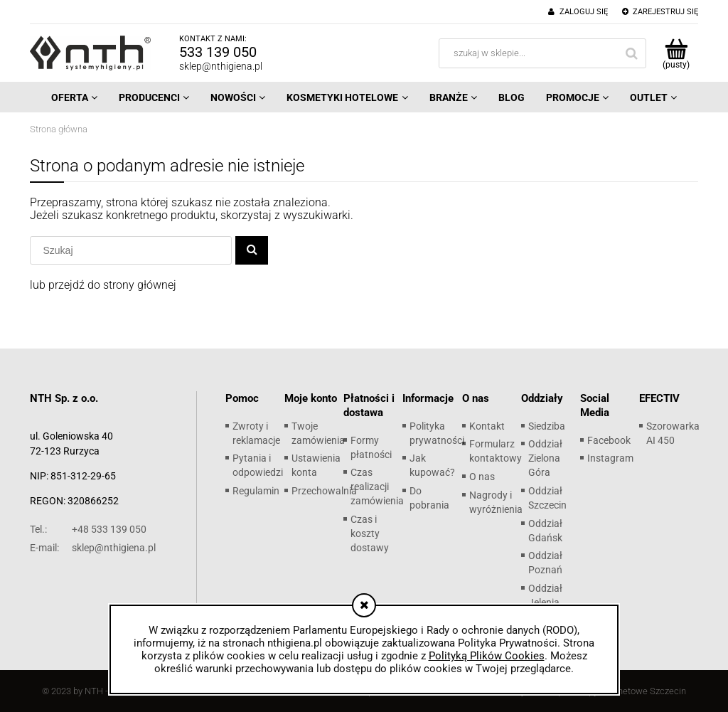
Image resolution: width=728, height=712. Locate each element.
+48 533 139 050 (88, 529)
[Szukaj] (252, 250)
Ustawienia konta (316, 465)
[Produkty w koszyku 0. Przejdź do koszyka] (676, 53)
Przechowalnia (324, 491)
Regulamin (256, 491)
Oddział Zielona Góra (545, 458)
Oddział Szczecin (547, 498)
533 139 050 (218, 52)
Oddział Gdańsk (545, 531)
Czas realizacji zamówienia (377, 487)
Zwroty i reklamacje (256, 433)
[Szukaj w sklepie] (136, 250)
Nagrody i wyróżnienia (496, 502)
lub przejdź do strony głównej (103, 285)
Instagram (610, 458)
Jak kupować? (432, 465)
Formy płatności (371, 447)
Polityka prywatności (437, 433)
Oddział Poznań (545, 563)
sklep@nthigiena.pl (221, 66)
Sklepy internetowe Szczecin (629, 691)
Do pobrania (429, 498)
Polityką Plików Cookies (487, 656)
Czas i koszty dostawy (370, 533)
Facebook (609, 440)
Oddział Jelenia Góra (545, 602)
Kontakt (487, 426)
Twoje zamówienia (318, 433)
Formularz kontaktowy (496, 451)
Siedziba (547, 426)
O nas (482, 477)
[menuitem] (74, 97)
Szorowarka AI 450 (673, 433)
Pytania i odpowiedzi (258, 465)
